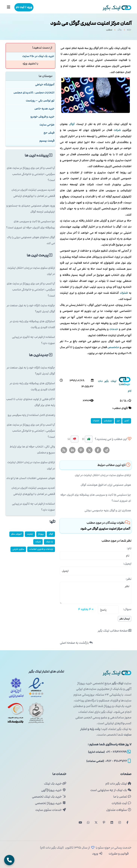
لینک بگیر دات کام (118, 784)
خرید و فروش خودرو (42, 117)
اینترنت (30, 534)
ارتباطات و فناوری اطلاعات (41, 549)
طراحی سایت (47, 125)
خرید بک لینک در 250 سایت (38, 56)
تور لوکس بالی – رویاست (40, 101)
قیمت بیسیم (47, 141)
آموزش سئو (16, 534)
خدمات (114, 329)
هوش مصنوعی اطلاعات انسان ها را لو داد (31, 478)
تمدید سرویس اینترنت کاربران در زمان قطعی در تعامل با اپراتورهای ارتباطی (33, 193)
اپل (118, 421)
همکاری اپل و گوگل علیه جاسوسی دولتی (108, 510)
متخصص (113, 347)
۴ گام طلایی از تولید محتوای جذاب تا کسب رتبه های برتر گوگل (31, 402)
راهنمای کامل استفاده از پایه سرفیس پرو (31, 415)
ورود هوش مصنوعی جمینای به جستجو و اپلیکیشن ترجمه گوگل (31, 209)
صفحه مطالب (115, 631)
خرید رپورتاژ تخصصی (51, 803)
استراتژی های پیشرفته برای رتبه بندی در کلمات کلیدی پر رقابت (32, 324)
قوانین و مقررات (118, 854)
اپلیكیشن (108, 421)
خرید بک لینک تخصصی (49, 797)
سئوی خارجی (18, 549)
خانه (129, 31)
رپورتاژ (41, 534)
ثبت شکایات (121, 803)
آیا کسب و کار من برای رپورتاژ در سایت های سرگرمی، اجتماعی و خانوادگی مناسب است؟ (31, 174)
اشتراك (124, 293)
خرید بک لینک (55, 784)
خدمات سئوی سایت (51, 810)
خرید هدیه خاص (44, 109)
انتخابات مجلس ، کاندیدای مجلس (34, 93)
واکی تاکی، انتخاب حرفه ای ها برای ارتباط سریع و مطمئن (32, 450)
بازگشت (76, 643)
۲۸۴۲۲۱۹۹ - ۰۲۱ (109, 752)
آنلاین (127, 421)
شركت (117, 130)
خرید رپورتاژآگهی (54, 790)
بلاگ (120, 31)
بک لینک (49, 542)
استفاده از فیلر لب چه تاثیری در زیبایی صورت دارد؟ (33, 340)
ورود (97, 854)
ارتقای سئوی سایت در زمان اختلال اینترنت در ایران (103, 475)
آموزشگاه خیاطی (45, 85)
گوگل (72, 124)
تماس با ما (122, 797)
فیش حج (49, 133)
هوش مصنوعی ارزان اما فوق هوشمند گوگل (106, 485)
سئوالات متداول (119, 810)
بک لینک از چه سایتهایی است (111, 790)
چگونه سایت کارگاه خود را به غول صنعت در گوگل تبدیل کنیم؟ (31, 308)
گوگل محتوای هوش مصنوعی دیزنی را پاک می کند (31, 240)
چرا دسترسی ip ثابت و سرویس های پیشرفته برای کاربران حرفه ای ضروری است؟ (96, 498)
